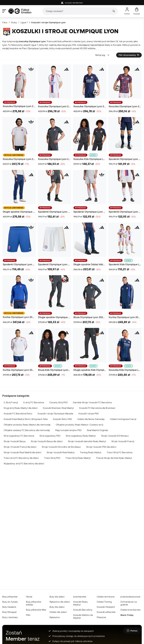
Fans (5, 22)
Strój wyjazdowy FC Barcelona (19, 436)
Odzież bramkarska (130, 610)
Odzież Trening (104, 602)
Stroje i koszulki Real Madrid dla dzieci (22, 452)
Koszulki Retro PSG (62, 419)
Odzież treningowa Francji (123, 419)
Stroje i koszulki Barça (15, 441)
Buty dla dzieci (57, 597)
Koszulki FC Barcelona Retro (18, 414)
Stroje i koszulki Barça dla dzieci (47, 441)
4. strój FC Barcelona (34, 402)
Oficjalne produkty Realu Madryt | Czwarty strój (79, 425)
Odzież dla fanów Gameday (91, 419)
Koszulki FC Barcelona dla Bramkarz (97, 408)
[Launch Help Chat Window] (132, 631)
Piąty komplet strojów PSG (68, 430)
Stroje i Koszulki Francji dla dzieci (20, 447)
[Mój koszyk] (137, 11)
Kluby (14, 22)
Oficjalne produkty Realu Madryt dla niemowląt (27, 425)
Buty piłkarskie (10, 597)
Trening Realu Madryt (91, 452)
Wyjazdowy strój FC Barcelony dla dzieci (24, 464)
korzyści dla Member (72, 3)
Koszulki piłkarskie (106, 612)
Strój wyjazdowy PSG (50, 436)
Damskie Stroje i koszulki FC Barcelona (92, 402)
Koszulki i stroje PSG (89, 414)
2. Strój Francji (11, 402)
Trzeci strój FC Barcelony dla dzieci (21, 458)
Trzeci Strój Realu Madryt (78, 458)
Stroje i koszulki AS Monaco (115, 436)
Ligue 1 (24, 22)
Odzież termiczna (106, 597)
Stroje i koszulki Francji (123, 441)
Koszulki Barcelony (83, 610)
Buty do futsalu (10, 602)
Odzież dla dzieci (58, 612)
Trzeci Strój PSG (52, 458)
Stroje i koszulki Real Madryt (61, 452)
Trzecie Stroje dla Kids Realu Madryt (114, 458)
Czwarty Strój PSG (58, 402)
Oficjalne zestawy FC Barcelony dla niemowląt (27, 430)
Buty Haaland (9, 607)
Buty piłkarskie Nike (36, 610)
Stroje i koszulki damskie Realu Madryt (87, 441)
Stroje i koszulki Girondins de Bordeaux (61, 447)
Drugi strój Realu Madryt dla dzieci (21, 408)
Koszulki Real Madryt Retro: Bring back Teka (26, 419)
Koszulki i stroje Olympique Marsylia (55, 414)
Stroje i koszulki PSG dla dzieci (101, 447)
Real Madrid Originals (97, 430)
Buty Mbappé (9, 612)
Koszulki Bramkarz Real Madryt (58, 408)
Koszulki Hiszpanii (106, 607)
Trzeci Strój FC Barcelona (120, 452)
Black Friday (127, 615)
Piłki (28, 615)
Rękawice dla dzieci (60, 602)
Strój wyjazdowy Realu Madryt (81, 436)
